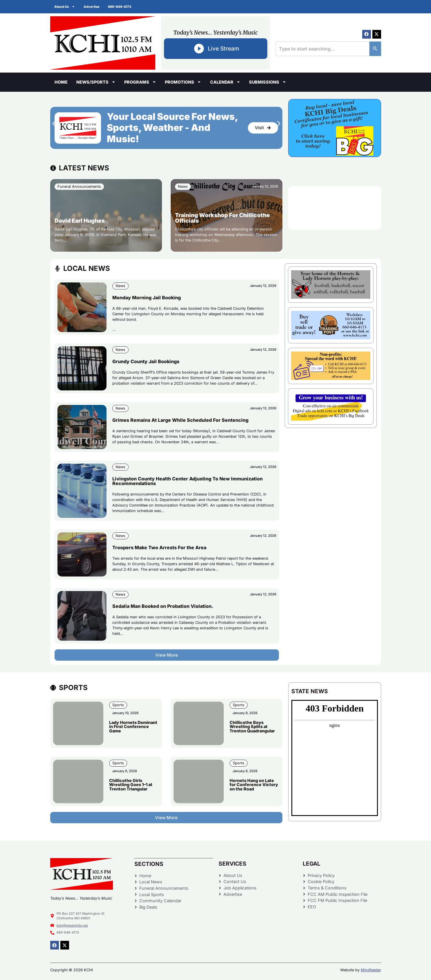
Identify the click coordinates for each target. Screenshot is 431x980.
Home (61, 82)
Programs (140, 82)
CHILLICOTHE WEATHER (335, 208)
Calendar (225, 82)
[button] (54, 124)
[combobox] (322, 49)
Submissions (268, 82)
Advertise (92, 7)
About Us (65, 7)
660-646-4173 (120, 7)
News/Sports (96, 82)
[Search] (375, 49)
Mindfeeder (371, 970)
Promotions (183, 82)
